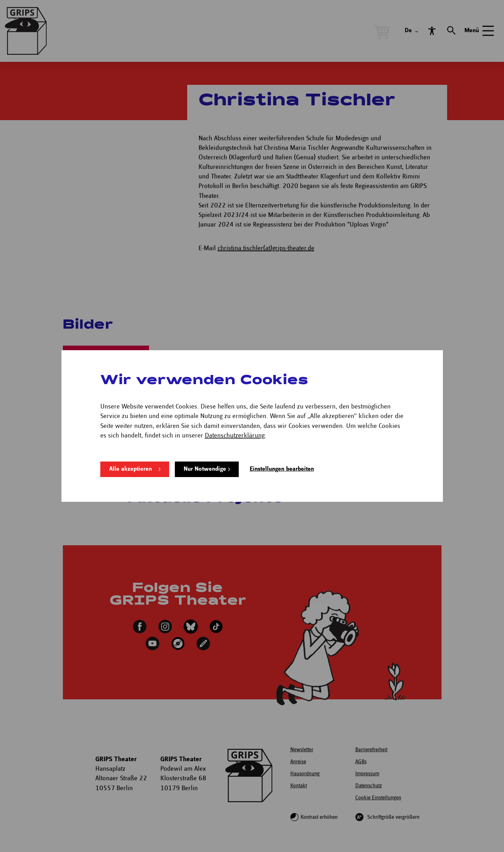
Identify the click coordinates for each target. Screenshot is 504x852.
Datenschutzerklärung (235, 436)
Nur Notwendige (205, 469)
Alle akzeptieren (131, 469)
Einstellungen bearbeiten (282, 469)
